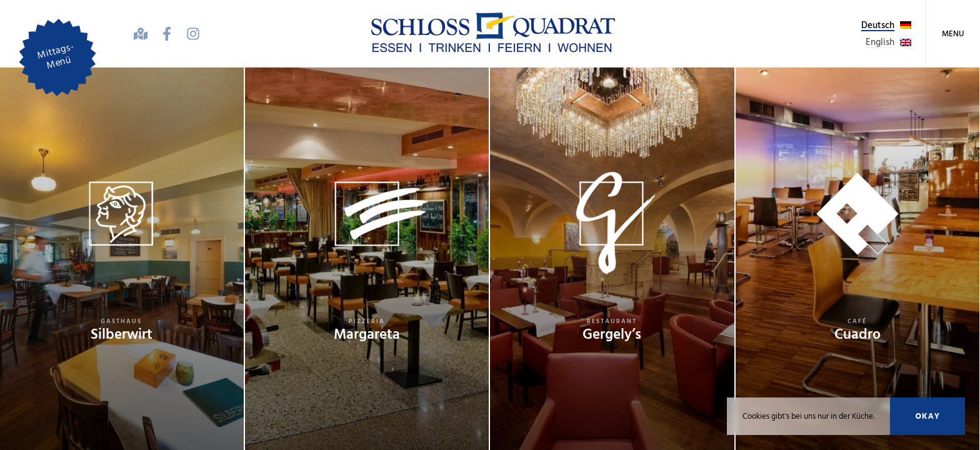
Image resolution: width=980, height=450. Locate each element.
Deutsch (878, 25)
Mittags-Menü (56, 56)
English (880, 42)
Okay (927, 416)
